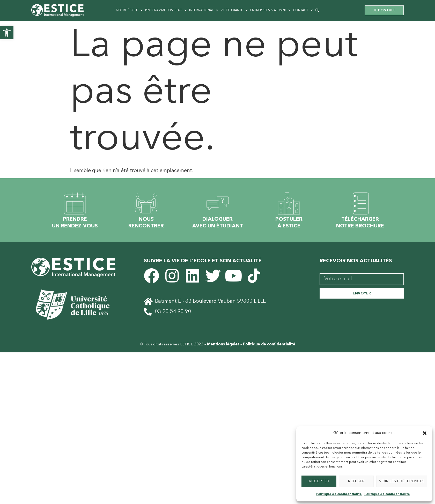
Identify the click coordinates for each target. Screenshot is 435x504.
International (204, 10)
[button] (7, 33)
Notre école (129, 10)
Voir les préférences (402, 481)
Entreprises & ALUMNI (270, 10)
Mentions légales (223, 345)
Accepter (319, 481)
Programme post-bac (166, 10)
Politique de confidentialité (339, 494)
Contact (303, 10)
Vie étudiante (234, 10)
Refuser (356, 481)
